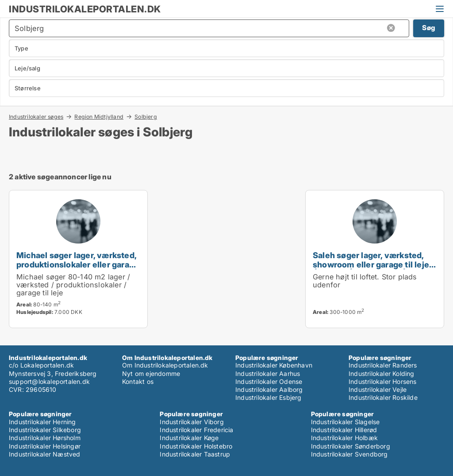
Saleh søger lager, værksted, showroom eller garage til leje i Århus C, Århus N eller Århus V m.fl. (373, 269)
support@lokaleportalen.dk (49, 381)
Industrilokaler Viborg (192, 422)
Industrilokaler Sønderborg (351, 446)
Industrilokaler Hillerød (344, 430)
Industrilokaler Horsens (383, 381)
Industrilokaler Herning (42, 422)
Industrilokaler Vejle (378, 389)
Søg (429, 28)
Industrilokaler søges (36, 116)
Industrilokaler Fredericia (196, 430)
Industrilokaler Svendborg (349, 454)
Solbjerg (146, 117)
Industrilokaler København (274, 365)
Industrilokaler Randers (383, 365)
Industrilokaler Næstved (45, 454)
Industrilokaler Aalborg (269, 389)
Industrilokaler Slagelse (346, 422)
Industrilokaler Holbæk (344, 438)
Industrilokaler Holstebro (196, 446)
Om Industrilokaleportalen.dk (165, 365)
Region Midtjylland (99, 116)
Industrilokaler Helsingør (45, 446)
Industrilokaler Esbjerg (269, 397)
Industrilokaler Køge (189, 438)
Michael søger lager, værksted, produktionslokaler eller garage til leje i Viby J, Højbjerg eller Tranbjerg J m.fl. (78, 269)
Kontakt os (138, 381)
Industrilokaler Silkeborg (45, 430)
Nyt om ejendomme (151, 373)
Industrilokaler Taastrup (195, 454)
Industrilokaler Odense (269, 381)
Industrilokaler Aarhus (268, 373)
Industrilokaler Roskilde (383, 397)
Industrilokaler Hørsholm (45, 438)
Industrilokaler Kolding (382, 373)
